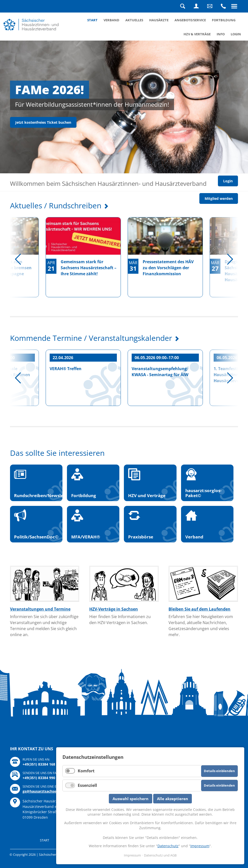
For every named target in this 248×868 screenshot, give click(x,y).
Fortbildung (224, 20)
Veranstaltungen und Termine (40, 609)
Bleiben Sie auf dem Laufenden (199, 609)
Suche (183, 6)
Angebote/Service (190, 20)
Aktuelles (134, 20)
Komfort (86, 771)
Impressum (200, 846)
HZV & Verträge (197, 34)
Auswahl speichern (131, 799)
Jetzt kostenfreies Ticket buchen (43, 122)
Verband (111, 20)
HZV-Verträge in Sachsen (114, 609)
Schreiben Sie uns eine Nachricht (210, 6)
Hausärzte (159, 20)
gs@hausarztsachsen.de (43, 791)
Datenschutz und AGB (160, 855)
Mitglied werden (219, 198)
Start (92, 20)
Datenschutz (168, 846)
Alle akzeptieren (173, 799)
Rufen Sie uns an (223, 6)
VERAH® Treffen (66, 369)
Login (196, 6)
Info (221, 34)
